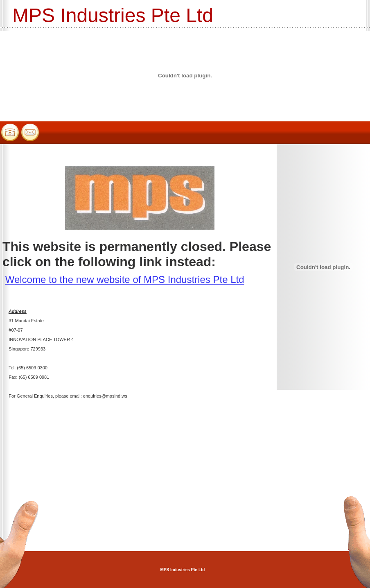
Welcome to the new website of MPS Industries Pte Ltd (125, 279)
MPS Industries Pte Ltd (183, 570)
